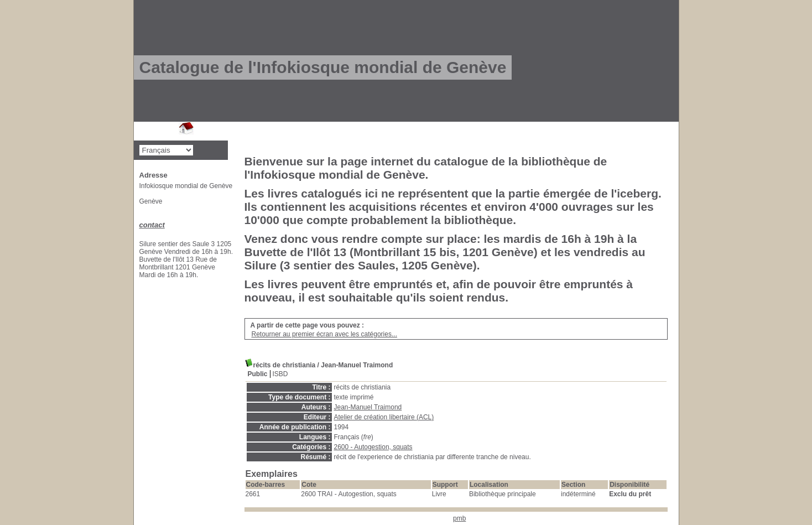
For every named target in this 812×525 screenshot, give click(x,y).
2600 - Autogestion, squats (373, 447)
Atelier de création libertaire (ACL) (384, 417)
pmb (459, 518)
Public (258, 374)
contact (152, 225)
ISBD (280, 374)
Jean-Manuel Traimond (368, 407)
